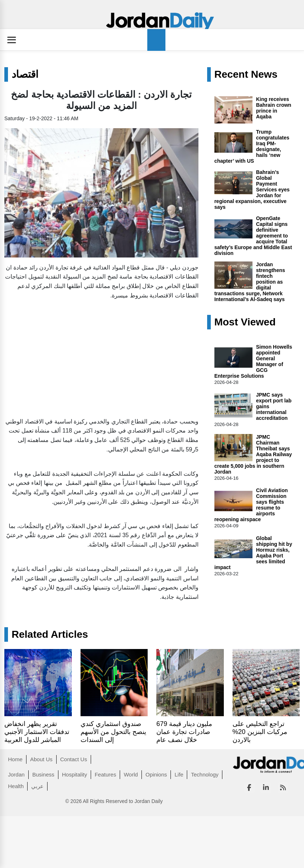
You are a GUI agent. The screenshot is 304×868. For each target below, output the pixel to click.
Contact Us (74, 759)
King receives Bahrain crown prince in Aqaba (274, 108)
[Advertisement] (93, 357)
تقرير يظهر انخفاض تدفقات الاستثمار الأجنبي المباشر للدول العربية (37, 732)
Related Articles (50, 634)
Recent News (246, 74)
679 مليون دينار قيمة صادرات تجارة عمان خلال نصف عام (184, 732)
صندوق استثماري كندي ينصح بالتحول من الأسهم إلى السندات (113, 732)
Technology (205, 774)
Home (15, 759)
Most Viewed (245, 322)
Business (43, 774)
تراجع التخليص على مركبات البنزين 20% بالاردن (260, 732)
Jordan (16, 774)
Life (179, 774)
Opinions (156, 774)
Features (105, 774)
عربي (37, 786)
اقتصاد (25, 74)
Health (16, 786)
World (131, 774)
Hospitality (75, 774)
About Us (41, 759)
